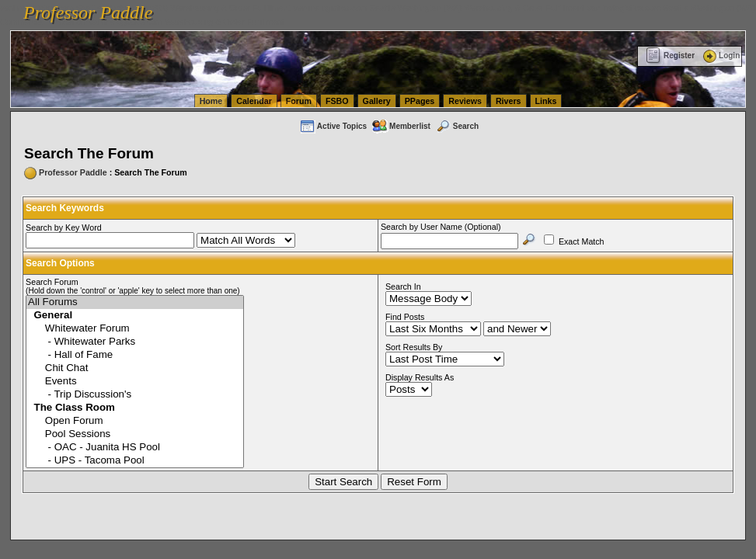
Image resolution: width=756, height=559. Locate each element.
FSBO (337, 101)
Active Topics (333, 126)
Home (211, 101)
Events (135, 382)
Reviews (465, 101)
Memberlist (401, 126)
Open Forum (135, 421)
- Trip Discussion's (135, 395)
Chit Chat (135, 368)
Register (670, 56)
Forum (299, 101)
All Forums (135, 302)
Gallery (377, 101)
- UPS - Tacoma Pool (135, 461)
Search (457, 126)
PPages (420, 101)
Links (546, 101)
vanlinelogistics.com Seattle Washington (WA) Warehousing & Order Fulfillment (439, 8)
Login (720, 56)
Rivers (509, 101)
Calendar (254, 101)
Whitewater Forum (135, 329)
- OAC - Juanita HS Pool (135, 448)
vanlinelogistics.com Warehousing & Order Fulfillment (186, 22)
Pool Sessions (135, 434)
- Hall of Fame (135, 355)
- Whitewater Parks (135, 342)
